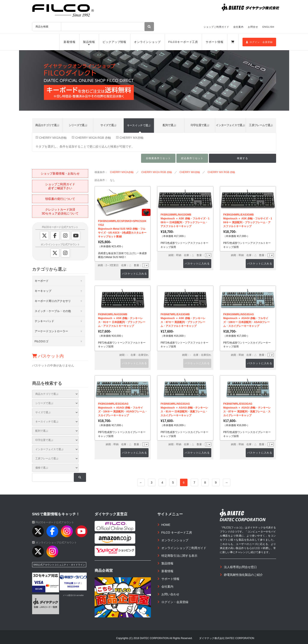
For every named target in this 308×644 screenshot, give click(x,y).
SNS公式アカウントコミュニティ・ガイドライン (59, 565)
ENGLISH (268, 27)
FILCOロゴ (42, 341)
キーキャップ (43, 291)
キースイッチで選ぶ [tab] (139, 125)
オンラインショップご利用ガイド (184, 548)
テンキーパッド (44, 321)
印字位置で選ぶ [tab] (200, 125)
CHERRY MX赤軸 (130, 138)
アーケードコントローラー (51, 331)
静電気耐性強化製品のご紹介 (243, 575)
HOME (166, 525)
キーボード (42, 281)
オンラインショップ (147, 42)
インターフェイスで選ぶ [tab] (230, 125)
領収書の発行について (60, 199)
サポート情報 (215, 42)
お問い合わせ (170, 594)
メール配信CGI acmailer (73, 595)
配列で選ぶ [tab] (169, 125)
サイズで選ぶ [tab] (108, 125)
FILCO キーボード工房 (177, 532)
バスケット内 (48, 356)
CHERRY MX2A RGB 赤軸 (91, 138)
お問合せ (253, 27)
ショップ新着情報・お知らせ (60, 173)
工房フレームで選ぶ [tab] (261, 125)
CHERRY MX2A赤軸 (51, 138)
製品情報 (89, 42)
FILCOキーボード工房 (183, 42)
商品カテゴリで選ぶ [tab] (47, 125)
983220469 (73, 587)
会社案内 (238, 27)
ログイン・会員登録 (259, 42)
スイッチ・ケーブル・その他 (53, 311)
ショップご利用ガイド (216, 27)
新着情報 (70, 42)
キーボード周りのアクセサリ (53, 301)
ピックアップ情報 (114, 42)
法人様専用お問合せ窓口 (240, 567)
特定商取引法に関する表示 (179, 556)
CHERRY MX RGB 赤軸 (221, 172)
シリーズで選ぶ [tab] (78, 125)
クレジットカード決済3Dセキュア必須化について (60, 211)
